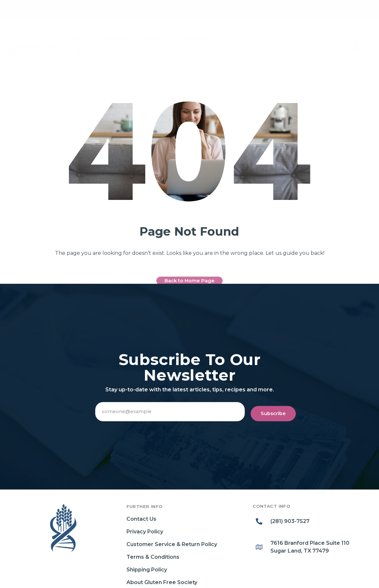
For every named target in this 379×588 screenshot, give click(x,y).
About (86, 51)
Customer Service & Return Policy (172, 544)
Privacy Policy (145, 532)
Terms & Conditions (153, 557)
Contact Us (141, 519)
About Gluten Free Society (162, 582)
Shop (78, 38)
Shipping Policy (147, 570)
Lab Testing (115, 38)
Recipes (195, 38)
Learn (158, 39)
